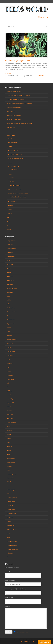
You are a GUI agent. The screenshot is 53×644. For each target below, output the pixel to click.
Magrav (9, 427)
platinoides (10, 482)
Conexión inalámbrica (12, 312)
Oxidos (9, 470)
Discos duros (10, 344)
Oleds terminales (11, 462)
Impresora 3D (10, 403)
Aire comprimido (11, 249)
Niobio (12, 181)
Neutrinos (9, 450)
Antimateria (10, 253)
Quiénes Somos (11, 135)
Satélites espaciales (12, 498)
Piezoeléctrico (10, 478)
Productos (9, 163)
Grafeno (11, 205)
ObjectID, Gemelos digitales (14, 115)
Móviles (9, 442)
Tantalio (12, 177)
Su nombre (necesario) (27, 574)
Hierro (10, 213)
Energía (9, 347)
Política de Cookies (30, 642)
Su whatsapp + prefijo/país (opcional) (27, 591)
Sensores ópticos (11, 502)
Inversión (9, 411)
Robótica (9, 494)
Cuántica (9, 328)
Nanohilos (9, 446)
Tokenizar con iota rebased (14, 92)
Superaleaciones (11, 510)
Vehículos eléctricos (12, 541)
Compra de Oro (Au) (14, 166)
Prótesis (9, 486)
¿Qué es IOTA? (11, 127)
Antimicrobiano (11, 257)
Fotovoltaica (10, 375)
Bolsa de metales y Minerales (16, 158)
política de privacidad (24, 632)
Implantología (10, 399)
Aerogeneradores (11, 241)
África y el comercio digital (14, 119)
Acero (10, 209)
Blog (8, 226)
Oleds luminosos (11, 458)
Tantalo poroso (11, 525)
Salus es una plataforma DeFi (14, 107)
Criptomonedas (11, 324)
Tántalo (10, 147)
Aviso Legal (21, 642)
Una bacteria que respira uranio (18, 61)
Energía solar (10, 355)
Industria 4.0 (10, 407)
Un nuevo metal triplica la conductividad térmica (19, 103)
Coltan (10, 174)
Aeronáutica (10, 245)
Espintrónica (10, 363)
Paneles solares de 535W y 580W (19, 197)
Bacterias (9, 261)
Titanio (9, 533)
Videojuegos (10, 553)
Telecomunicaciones (12, 529)
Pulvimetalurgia (11, 490)
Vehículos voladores (12, 545)
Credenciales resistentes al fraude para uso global (19, 123)
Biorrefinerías (10, 280)
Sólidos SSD (10, 506)
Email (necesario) (27, 583)
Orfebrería (9, 466)
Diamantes (10, 336)
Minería (10, 139)
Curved (9, 332)
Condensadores (11, 308)
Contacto (43, 17)
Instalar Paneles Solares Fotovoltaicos (18, 194)
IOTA (8, 218)
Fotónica (9, 371)
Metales (9, 434)
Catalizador (10, 292)
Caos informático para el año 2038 (16, 99)
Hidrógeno (10, 391)
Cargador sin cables (12, 288)
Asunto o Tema (27, 600)
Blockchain (10, 284)
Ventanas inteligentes (12, 549)
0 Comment (40, 76)
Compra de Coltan (13, 151)
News (8, 222)
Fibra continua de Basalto (15, 190)
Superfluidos (10, 517)
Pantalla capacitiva (12, 474)
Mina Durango (14, 170)
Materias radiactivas (15, 185)
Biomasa (9, 272)
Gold (8, 383)
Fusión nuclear (11, 379)
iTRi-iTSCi (10, 419)
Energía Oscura (11, 351)
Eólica (8, 359)
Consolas (9, 316)
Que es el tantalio (13, 143)
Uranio (9, 537)
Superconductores (11, 514)
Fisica (8, 367)
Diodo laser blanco (12, 340)
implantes (9, 395)
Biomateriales (10, 276)
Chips (8, 296)
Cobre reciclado (12, 202)
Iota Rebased (10, 415)
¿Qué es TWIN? (11, 111)
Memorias (9, 431)
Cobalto (9, 300)
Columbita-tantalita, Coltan (15, 155)
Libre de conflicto (11, 423)
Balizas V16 (10, 264)
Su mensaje (27, 617)
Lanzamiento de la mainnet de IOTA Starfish (18, 96)
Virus (8, 557)
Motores (9, 438)
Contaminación (11, 320)
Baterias (9, 268)
